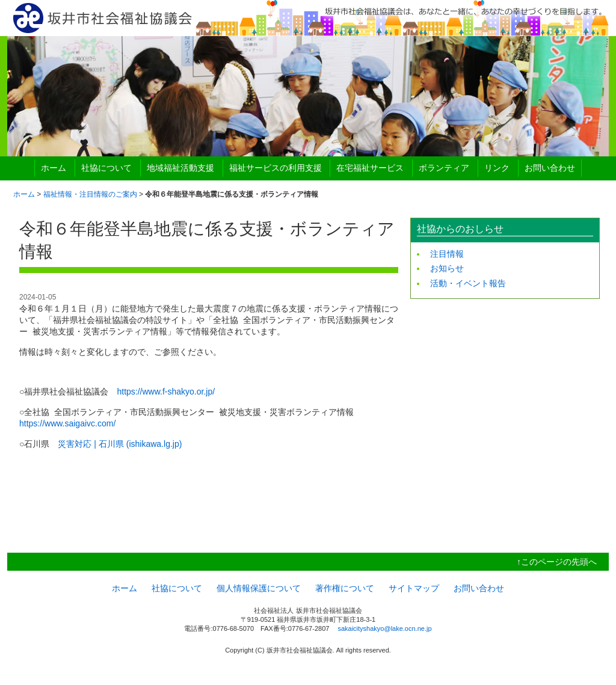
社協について (106, 168)
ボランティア (444, 168)
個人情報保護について (259, 588)
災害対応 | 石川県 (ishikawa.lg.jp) (120, 444)
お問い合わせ (550, 168)
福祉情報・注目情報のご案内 (90, 194)
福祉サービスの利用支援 (276, 168)
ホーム (54, 168)
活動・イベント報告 (468, 283)
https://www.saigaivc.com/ (67, 423)
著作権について (345, 588)
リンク (497, 168)
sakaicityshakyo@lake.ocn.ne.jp (384, 628)
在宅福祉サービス (370, 168)
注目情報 (447, 254)
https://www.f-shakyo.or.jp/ (166, 392)
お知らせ (447, 268)
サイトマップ (414, 588)
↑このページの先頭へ (557, 562)
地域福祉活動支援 (180, 168)
